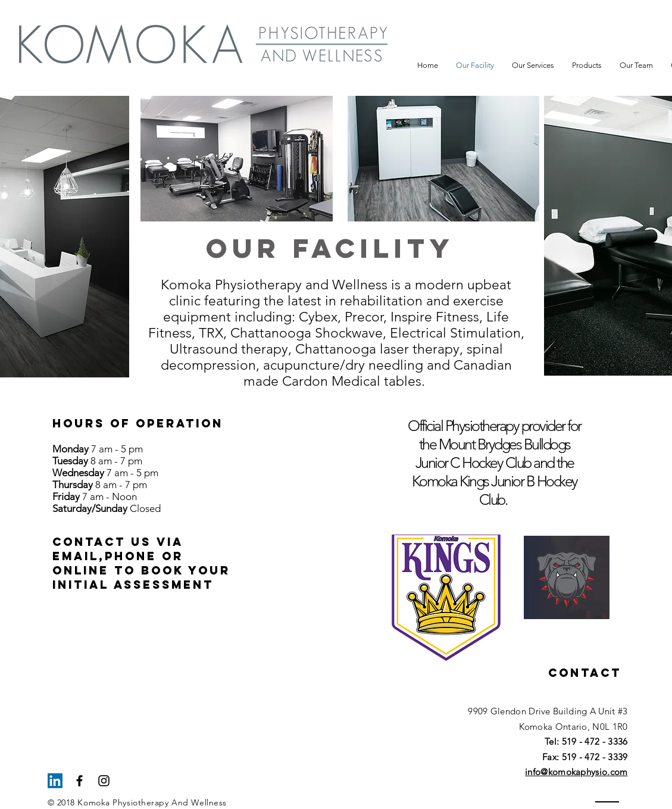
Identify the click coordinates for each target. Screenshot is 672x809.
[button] (533, 65)
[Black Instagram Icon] (104, 781)
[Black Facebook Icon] (79, 781)
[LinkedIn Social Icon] (55, 781)
